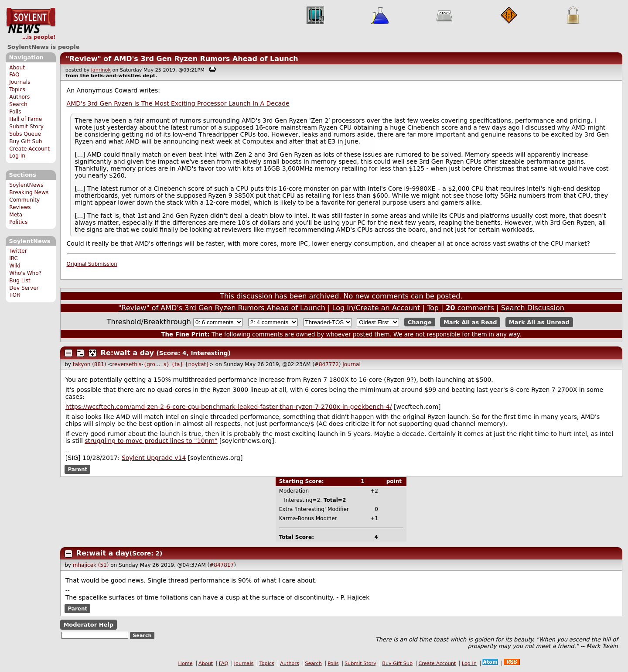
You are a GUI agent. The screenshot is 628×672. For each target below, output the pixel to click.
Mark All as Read (470, 322)
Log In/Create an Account (376, 308)
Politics (18, 222)
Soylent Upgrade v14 (154, 458)
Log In (17, 156)
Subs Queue (25, 134)
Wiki (15, 266)
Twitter (18, 251)
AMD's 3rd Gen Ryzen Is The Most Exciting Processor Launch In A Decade (178, 103)
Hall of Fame (26, 119)
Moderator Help (88, 625)
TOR (15, 295)
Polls (15, 112)
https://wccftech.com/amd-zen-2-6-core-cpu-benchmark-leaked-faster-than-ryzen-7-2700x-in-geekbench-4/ (229, 407)
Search (18, 104)
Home (186, 663)
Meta (16, 215)
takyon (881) (90, 364)
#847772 (327, 364)
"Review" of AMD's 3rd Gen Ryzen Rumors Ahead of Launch (182, 59)
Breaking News (29, 192)
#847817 (222, 565)
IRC (14, 258)
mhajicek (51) (91, 565)
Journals (20, 82)
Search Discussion (533, 308)
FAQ (14, 75)
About (17, 68)
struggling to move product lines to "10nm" (151, 441)
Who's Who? (25, 273)
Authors (19, 97)
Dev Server (24, 288)
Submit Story (26, 127)
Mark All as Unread (539, 322)
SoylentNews (31, 24)
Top (433, 308)
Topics (17, 89)
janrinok (101, 70)
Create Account (29, 149)
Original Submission (92, 264)
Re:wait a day (127, 353)
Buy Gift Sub (26, 141)
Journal (352, 364)
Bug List (20, 281)
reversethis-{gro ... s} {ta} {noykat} (161, 364)
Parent (77, 469)
